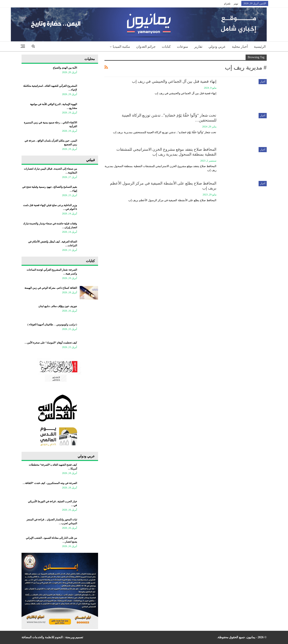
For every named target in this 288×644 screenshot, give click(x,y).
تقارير (198, 47)
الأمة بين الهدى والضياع (65, 68)
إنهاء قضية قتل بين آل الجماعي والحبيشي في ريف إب (174, 81)
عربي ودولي (217, 47)
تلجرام (227, 4)
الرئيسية (260, 47)
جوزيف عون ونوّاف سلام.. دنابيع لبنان (58, 306)
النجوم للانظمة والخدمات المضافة (42, 637)
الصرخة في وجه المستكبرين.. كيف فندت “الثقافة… (50, 483)
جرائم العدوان (146, 47)
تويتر (236, 4)
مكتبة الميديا (121, 47)
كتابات (166, 47)
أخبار (263, 82)
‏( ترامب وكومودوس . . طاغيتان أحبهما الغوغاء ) (52, 325)
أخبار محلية (240, 47)
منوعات (182, 47)
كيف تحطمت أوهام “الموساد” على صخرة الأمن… (51, 343)
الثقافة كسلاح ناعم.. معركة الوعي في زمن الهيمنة (51, 288)
